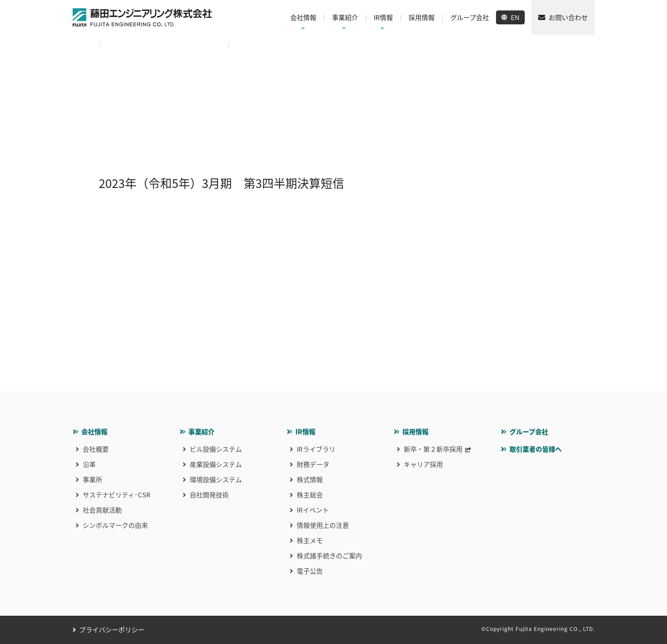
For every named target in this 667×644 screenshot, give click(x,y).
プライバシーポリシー (112, 630)
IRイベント (313, 510)
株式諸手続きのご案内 (329, 556)
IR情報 (305, 432)
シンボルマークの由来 (115, 525)
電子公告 (310, 571)
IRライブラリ (316, 449)
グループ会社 (529, 432)
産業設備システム (216, 464)
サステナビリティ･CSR (117, 495)
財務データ (313, 464)
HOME (81, 44)
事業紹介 (201, 432)
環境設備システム (216, 480)
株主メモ (310, 540)
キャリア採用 (423, 464)
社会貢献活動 (102, 510)
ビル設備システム (216, 449)
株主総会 (310, 495)
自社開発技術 (209, 495)
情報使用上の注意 (323, 525)
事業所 (92, 480)
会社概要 (96, 449)
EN (515, 17)
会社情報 (94, 432)
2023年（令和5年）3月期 (184, 44)
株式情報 (310, 480)
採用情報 (416, 432)
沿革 (89, 464)
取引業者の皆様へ (536, 449)
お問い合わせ (568, 17)
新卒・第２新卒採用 (433, 449)
